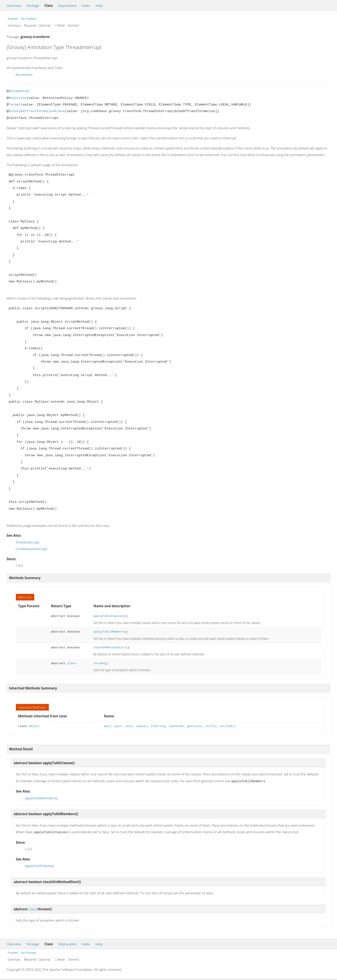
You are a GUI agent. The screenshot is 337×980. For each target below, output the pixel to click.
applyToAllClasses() (39, 865)
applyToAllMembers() (41, 798)
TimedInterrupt (27, 542)
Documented (19, 91)
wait (108, 726)
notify (210, 726)
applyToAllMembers (109, 632)
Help (99, 5)
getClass (194, 726)
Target (15, 105)
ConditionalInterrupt (31, 549)
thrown (99, 663)
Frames (13, 19)
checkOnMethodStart (110, 648)
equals (142, 726)
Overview (14, 5)
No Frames (29, 19)
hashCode (176, 726)
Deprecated (67, 5)
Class (72, 663)
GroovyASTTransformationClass (37, 111)
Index (86, 5)
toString (158, 726)
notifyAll (228, 726)
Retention (18, 98)
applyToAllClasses (109, 616)
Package (33, 5)
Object (34, 726)
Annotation (24, 75)
